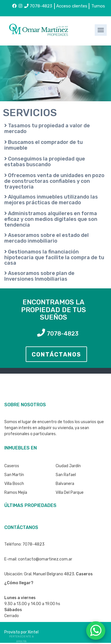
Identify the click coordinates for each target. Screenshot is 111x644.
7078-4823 (38, 6)
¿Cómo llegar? (19, 583)
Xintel (33, 632)
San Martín (14, 475)
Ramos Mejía (16, 493)
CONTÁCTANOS (56, 354)
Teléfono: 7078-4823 (24, 544)
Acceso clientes (72, 6)
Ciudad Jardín (68, 466)
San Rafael (66, 475)
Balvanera (65, 484)
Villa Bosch (14, 484)
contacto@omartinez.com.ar (45, 559)
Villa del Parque (70, 493)
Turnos (98, 6)
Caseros (12, 466)
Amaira (22, 641)
